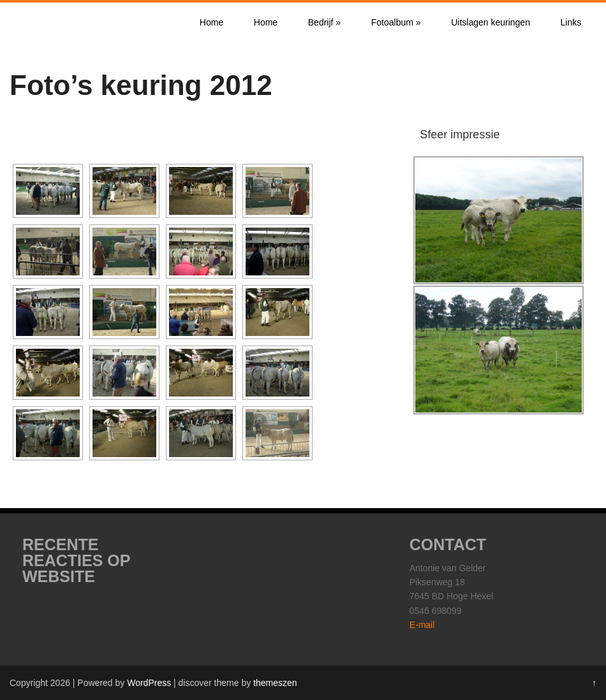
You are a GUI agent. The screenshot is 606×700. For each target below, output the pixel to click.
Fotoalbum (396, 22)
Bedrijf (324, 22)
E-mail (422, 625)
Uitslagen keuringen (491, 22)
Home (211, 22)
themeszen (275, 683)
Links (571, 22)
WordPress (149, 683)
